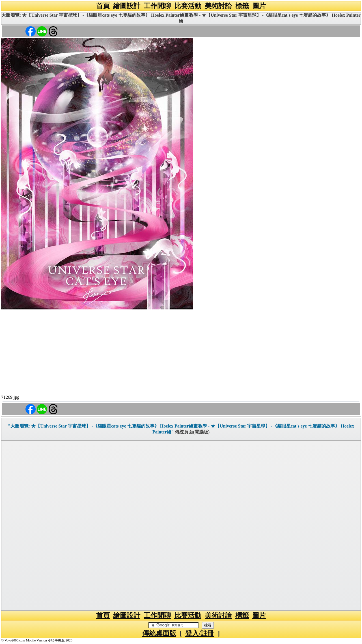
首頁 (103, 6)
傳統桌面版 (159, 633)
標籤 (242, 6)
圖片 (259, 6)
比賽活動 (188, 6)
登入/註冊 (200, 633)
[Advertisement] (181, 354)
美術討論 (218, 6)
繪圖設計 (127, 6)
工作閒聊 (157, 6)
